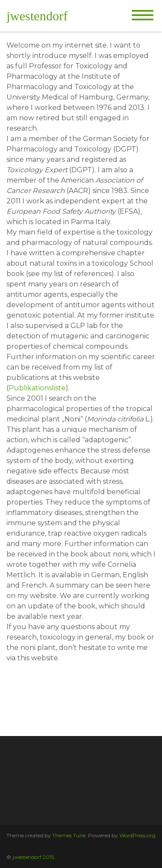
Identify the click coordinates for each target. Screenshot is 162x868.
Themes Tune (69, 835)
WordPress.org (137, 835)
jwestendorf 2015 (33, 857)
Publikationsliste (37, 388)
